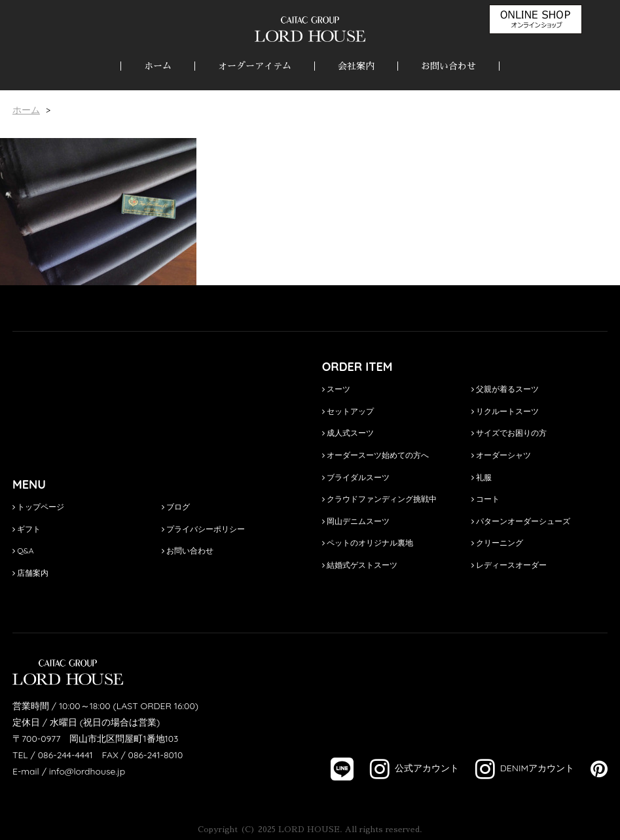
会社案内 (356, 66)
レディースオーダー (509, 565)
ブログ (176, 507)
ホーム (158, 66)
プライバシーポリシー (203, 529)
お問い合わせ (448, 66)
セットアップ (348, 411)
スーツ (336, 389)
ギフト (27, 529)
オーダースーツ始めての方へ (375, 455)
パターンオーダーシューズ (521, 521)
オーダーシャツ (501, 455)
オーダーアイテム (255, 66)
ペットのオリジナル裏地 (368, 543)
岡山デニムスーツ (356, 521)
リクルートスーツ (505, 411)
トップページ (38, 507)
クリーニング (497, 543)
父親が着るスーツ (505, 389)
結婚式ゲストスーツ (360, 565)
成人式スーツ (348, 433)
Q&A (23, 551)
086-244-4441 (65, 755)
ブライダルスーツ (356, 477)
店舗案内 (30, 573)
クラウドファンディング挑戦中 (379, 499)
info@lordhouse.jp (87, 771)
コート (485, 499)
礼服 (482, 477)
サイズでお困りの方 (509, 433)
